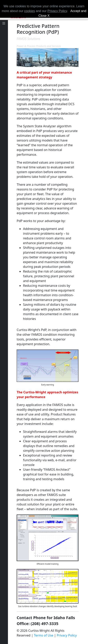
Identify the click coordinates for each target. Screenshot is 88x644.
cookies (30, 11)
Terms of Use (44, 635)
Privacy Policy (67, 635)
